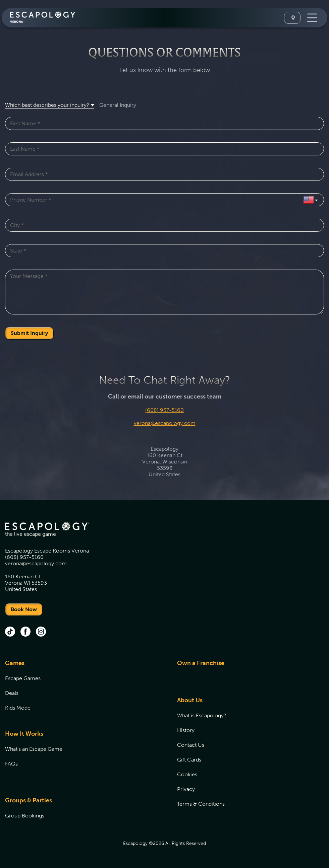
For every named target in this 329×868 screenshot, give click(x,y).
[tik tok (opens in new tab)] (10, 632)
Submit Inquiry (29, 333)
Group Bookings (25, 816)
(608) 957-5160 (164, 410)
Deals (12, 693)
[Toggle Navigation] (311, 18)
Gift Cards (189, 760)
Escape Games (23, 678)
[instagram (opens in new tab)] (41, 632)
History (186, 730)
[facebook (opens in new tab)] (25, 632)
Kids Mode (18, 708)
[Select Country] (310, 200)
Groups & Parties (29, 800)
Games (15, 663)
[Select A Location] (292, 18)
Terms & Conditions (201, 804)
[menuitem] (83, 689)
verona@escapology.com (165, 423)
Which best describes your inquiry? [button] (47, 105)
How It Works (24, 734)
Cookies (187, 774)
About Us (190, 700)
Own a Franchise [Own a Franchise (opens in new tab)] (201, 663)
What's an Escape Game (34, 749)
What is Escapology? (202, 715)
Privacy (186, 789)
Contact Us (191, 745)
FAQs (11, 764)
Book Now (24, 609)
